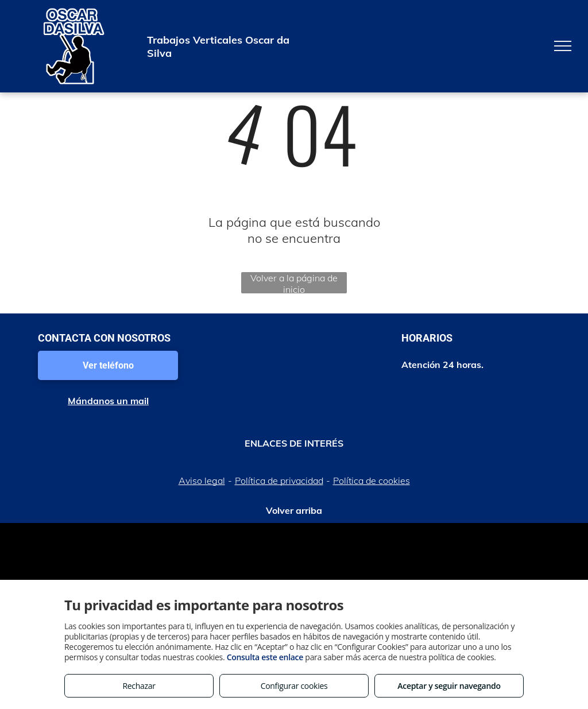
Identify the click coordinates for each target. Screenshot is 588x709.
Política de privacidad (279, 481)
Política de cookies (372, 481)
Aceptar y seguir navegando (449, 686)
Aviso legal (202, 481)
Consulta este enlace (265, 657)
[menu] (563, 46)
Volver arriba (294, 510)
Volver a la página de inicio (294, 283)
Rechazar (139, 686)
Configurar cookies (294, 686)
